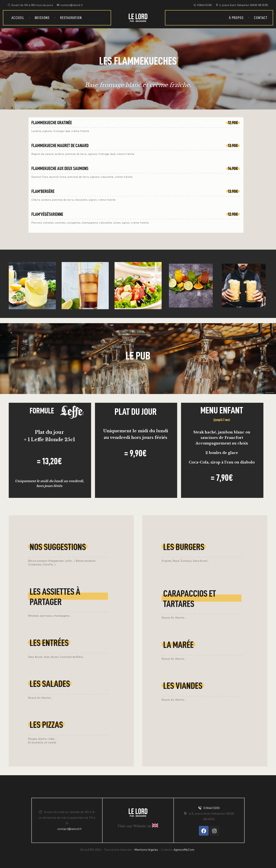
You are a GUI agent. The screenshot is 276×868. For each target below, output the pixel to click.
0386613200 (212, 808)
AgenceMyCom (184, 850)
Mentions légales (147, 850)
